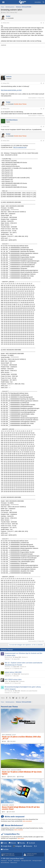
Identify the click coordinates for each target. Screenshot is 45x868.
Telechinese (8, 667)
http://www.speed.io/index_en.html (11, 90)
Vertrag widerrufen (26, 861)
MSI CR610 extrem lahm (13, 680)
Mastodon (29, 846)
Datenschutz (14, 863)
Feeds (5, 843)
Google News (7, 846)
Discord (13, 843)
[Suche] (43, 2)
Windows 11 (25, 657)
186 (4, 741)
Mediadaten (17, 861)
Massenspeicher (25, 674)
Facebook (32, 843)
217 (4, 777)
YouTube (6, 849)
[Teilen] (41, 23)
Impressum (4, 861)
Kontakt (10, 861)
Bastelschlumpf (8, 657)
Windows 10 (23, 667)
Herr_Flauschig (8, 691)
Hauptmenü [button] (3, 2)
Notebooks (22, 681)
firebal (4, 12)
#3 (44, 109)
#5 (44, 141)
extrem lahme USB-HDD (13, 672)
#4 (44, 127)
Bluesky (22, 843)
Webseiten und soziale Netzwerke (29, 691)
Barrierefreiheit (5, 863)
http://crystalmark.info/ (20, 147)
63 (4, 812)
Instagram (18, 846)
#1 (44, 23)
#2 (44, 83)
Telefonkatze (8, 674)
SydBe (6, 681)
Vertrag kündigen (37, 861)
